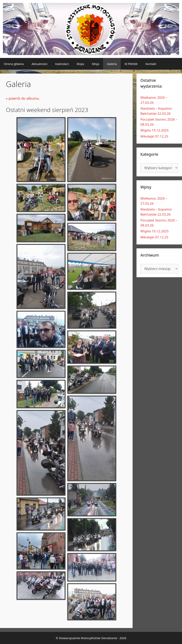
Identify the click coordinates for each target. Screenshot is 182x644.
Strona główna (14, 64)
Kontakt (151, 64)
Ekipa (80, 64)
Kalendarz (62, 64)
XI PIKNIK (131, 64)
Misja (96, 64)
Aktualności (40, 64)
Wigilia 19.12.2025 (155, 130)
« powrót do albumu (22, 98)
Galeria (112, 64)
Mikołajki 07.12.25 (154, 136)
